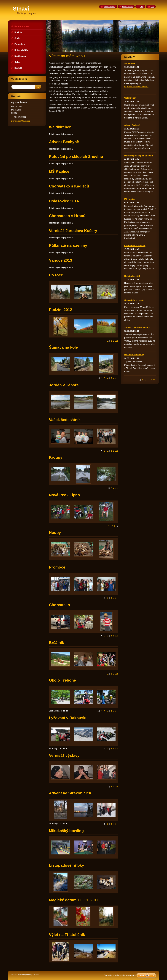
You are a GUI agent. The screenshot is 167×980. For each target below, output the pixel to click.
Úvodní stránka (109, 7)
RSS (142, 7)
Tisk (152, 7)
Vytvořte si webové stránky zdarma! (121, 975)
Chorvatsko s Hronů (134, 300)
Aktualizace (130, 63)
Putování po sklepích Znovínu (139, 156)
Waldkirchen (130, 98)
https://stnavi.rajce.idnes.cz (136, 86)
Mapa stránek (127, 7)
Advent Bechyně (132, 125)
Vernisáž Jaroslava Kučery (137, 327)
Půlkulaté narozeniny (134, 355)
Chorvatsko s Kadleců (135, 246)
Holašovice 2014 (132, 276)
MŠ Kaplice (130, 199)
